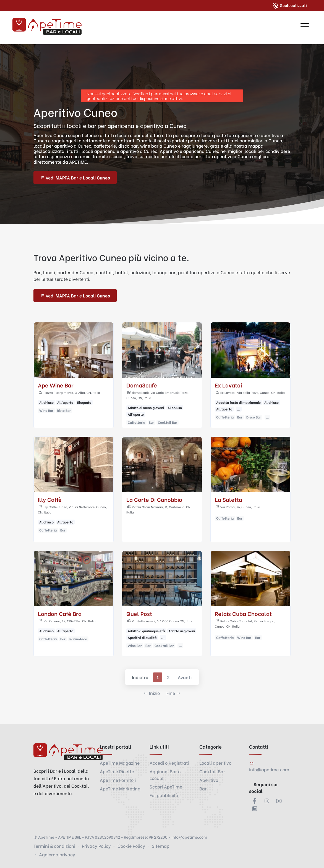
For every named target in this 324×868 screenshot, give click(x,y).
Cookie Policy (131, 846)
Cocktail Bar (212, 771)
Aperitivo (209, 780)
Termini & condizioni (54, 846)
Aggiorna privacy (57, 854)
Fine (173, 693)
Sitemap (161, 846)
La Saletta (228, 500)
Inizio (152, 693)
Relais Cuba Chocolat (243, 614)
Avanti (185, 677)
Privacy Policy (96, 846)
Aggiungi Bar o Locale (165, 775)
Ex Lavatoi (228, 385)
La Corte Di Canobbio (154, 500)
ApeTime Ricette (117, 771)
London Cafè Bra (60, 614)
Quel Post (139, 614)
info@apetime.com (269, 769)
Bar (203, 788)
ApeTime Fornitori (118, 780)
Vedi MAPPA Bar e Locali (75, 177)
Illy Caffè (50, 500)
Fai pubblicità (164, 795)
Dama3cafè (142, 385)
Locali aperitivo (215, 763)
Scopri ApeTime (166, 786)
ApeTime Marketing (120, 788)
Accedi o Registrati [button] (169, 763)
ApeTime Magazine (120, 763)
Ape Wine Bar (56, 385)
